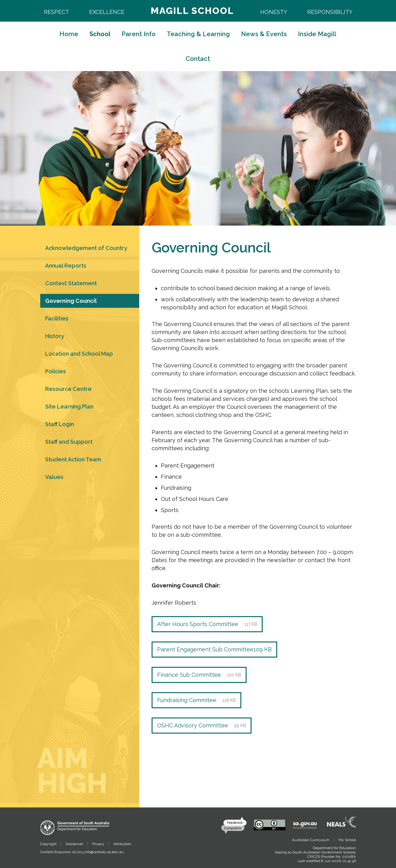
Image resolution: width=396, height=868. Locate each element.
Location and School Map (79, 354)
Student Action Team (73, 459)
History (55, 336)
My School (347, 840)
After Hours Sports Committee (207, 624)
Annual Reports (66, 266)
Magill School (192, 11)
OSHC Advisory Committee (202, 726)
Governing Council (71, 301)
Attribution (122, 844)
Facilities (57, 318)
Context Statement (71, 283)
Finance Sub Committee (199, 675)
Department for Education (334, 848)
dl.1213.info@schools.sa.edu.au (98, 852)
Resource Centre (68, 389)
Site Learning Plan (69, 406)
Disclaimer (74, 844)
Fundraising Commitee (196, 700)
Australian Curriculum (311, 840)
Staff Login (60, 424)
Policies (56, 371)
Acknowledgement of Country (86, 248)
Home (69, 34)
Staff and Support (69, 442)
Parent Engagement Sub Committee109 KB (214, 649)
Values (54, 477)
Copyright (48, 844)
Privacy (98, 844)
